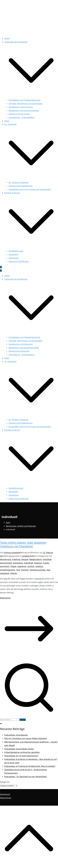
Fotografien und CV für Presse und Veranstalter (30, 189)
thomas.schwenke (12, 553)
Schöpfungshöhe (8, 570)
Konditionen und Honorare (21, 107)
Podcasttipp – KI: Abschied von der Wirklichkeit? (26, 777)
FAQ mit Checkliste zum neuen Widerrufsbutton (26, 738)
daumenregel (6, 563)
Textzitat (25, 570)
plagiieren (22, 566)
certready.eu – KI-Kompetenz (22, 117)
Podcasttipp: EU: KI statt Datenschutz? (22, 756)
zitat (48, 570)
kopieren (38, 563)
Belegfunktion (36, 559)
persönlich (5, 566)
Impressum (14, 258)
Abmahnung (6, 559)
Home (7, 38)
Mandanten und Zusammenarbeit (24, 110)
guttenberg (18, 563)
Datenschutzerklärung (18, 261)
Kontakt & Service (12, 430)
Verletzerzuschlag (37, 570)
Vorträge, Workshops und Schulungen (26, 104)
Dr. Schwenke (10, 361)
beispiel (25, 559)
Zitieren (14, 573)
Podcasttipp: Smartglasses (16, 735)
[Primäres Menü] (1, 267)
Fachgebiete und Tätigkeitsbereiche (24, 100)
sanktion (39, 566)
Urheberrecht (28, 556)
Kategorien (5, 782)
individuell (29, 563)
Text (18, 570)
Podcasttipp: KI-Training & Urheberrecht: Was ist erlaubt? (30, 766)
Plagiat (13, 566)
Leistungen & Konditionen (16, 279)
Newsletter (13, 254)
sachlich (31, 566)
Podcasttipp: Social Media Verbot (19, 749)
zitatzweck (5, 573)
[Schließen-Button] (1, 270)
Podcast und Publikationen (21, 186)
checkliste (47, 559)
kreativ (46, 563)
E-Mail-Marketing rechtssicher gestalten (22, 752)
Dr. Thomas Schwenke (19, 182)
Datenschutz (6, 798)
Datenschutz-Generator (19, 114)
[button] (31, 97)
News (7, 121)
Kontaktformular (16, 251)
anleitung (16, 559)
